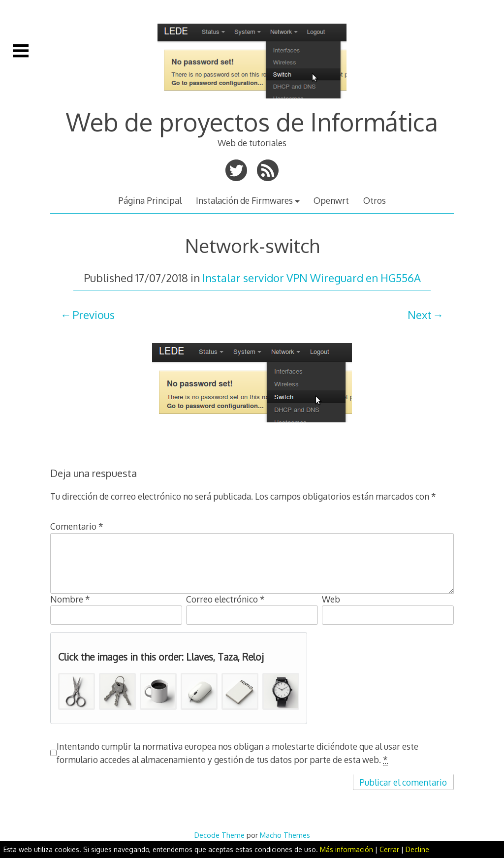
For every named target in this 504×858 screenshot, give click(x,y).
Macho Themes (285, 835)
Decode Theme (220, 835)
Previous (94, 315)
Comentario (77, 526)
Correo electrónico (225, 599)
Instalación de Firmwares (244, 200)
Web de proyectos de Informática (252, 122)
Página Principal (150, 200)
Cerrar (389, 849)
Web (331, 599)
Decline (417, 849)
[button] (77, 691)
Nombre (70, 599)
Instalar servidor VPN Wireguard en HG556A (312, 278)
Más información (346, 849)
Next (420, 315)
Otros (375, 200)
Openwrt (331, 200)
